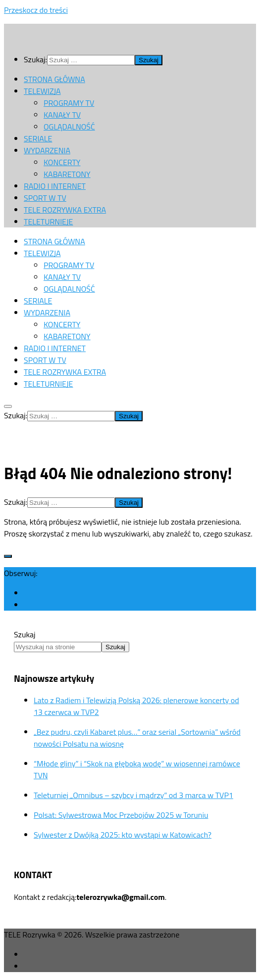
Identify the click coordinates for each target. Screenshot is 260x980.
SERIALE (38, 138)
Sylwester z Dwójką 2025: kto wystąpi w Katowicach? (123, 835)
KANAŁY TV (62, 115)
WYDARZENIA (47, 150)
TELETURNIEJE (48, 222)
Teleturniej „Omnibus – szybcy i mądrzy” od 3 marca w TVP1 (133, 795)
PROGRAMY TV (69, 103)
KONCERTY (62, 162)
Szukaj (25, 634)
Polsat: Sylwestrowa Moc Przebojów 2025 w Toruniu (121, 815)
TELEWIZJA (42, 91)
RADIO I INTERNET (55, 186)
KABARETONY (67, 174)
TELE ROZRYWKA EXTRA (65, 210)
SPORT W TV (45, 198)
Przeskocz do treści (36, 10)
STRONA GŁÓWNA (54, 79)
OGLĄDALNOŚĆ (69, 127)
